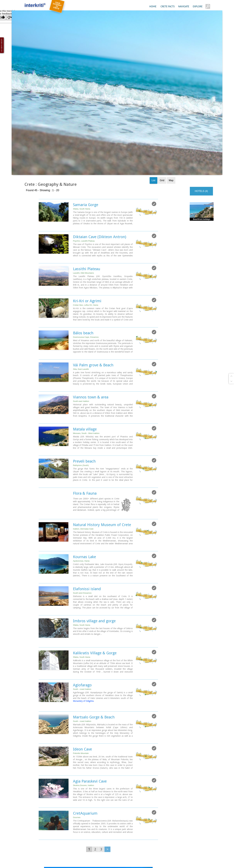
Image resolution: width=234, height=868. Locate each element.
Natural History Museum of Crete (102, 467)
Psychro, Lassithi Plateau (84, 184)
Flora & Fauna (85, 436)
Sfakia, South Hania (82, 152)
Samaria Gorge (86, 148)
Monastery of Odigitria (83, 643)
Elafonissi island (87, 531)
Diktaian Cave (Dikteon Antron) (100, 180)
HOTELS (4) (201, 135)
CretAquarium (85, 754)
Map (171, 124)
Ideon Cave (82, 690)
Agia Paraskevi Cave (90, 722)
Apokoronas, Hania (81, 503)
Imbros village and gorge (94, 563)
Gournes (77, 758)
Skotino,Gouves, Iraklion (83, 726)
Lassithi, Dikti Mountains (83, 216)
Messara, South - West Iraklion (86, 376)
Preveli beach (84, 404)
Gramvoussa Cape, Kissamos (86, 280)
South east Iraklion (81, 344)
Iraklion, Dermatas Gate (83, 471)
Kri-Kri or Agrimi (87, 244)
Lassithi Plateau (87, 212)
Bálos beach (83, 276)
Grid (162, 124)
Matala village (85, 372)
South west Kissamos (82, 535)
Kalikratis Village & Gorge (95, 595)
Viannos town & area (91, 340)
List (153, 124)
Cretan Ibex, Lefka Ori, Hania (86, 248)
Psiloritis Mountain (81, 695)
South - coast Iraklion (82, 631)
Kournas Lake (84, 499)
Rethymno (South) (81, 408)
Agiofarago (82, 627)
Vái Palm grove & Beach (93, 308)
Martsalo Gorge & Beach (94, 658)
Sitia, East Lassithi (81, 312)
